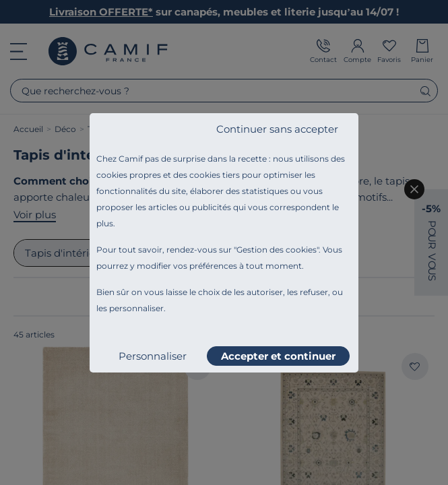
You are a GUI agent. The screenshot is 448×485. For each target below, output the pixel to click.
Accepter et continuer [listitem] (278, 356)
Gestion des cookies (277, 250)
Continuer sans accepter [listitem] (277, 129)
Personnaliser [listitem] (153, 356)
